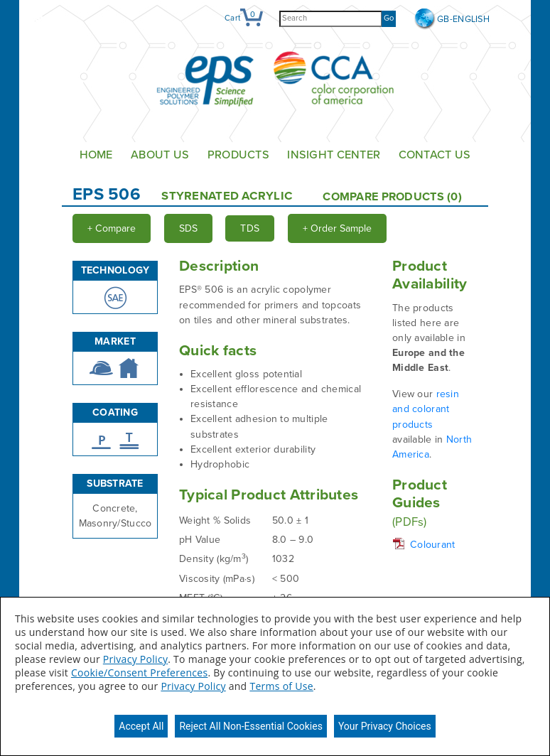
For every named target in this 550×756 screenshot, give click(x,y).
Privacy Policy (135, 659)
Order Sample (337, 228)
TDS (250, 228)
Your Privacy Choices (385, 726)
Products (238, 155)
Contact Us (435, 155)
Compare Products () (392, 197)
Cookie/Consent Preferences (139, 673)
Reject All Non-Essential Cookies (250, 726)
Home (96, 155)
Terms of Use (281, 686)
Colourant (433, 545)
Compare (112, 228)
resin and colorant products (426, 409)
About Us (160, 155)
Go (389, 18)
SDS (188, 228)
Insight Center (334, 155)
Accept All (141, 726)
